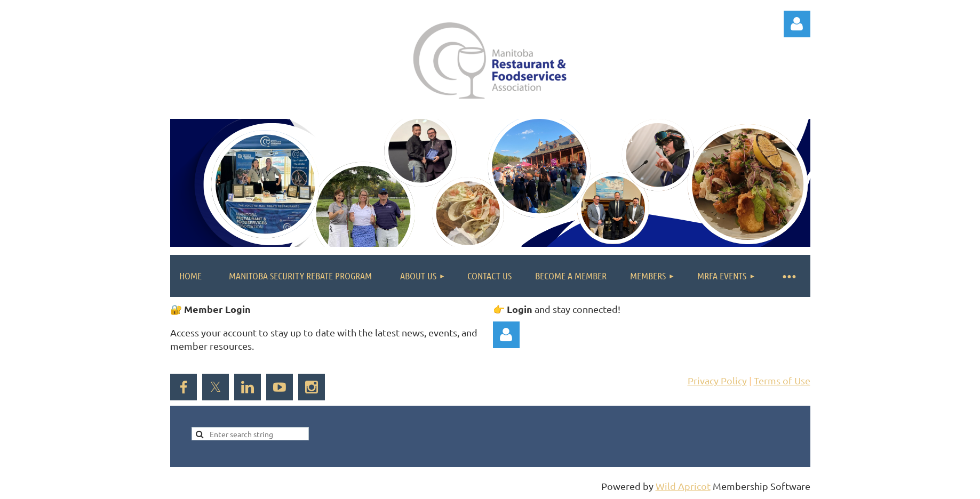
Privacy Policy (717, 380)
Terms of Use (782, 380)
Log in (797, 24)
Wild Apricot (683, 486)
